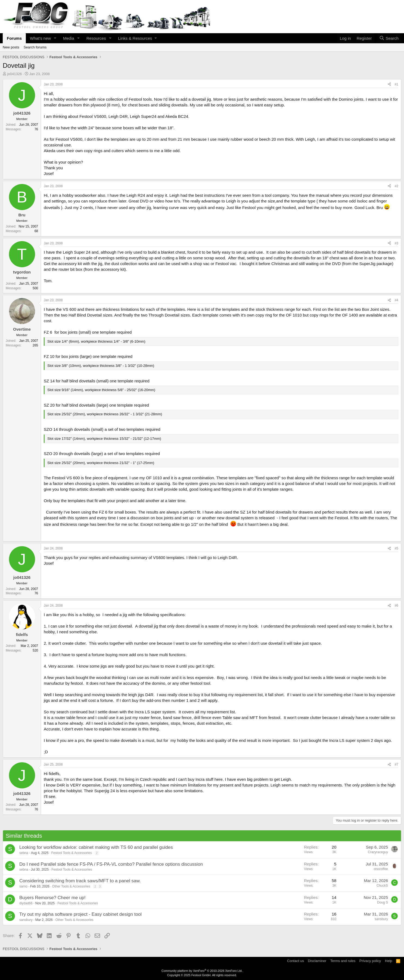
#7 (397, 764)
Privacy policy (370, 961)
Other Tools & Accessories (71, 886)
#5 (397, 548)
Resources (96, 38)
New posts (11, 47)
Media (69, 38)
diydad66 (26, 903)
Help (389, 961)
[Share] (389, 85)
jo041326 (15, 74)
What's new (40, 38)
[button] (55, 38)
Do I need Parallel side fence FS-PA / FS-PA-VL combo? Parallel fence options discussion (111, 864)
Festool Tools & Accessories (71, 853)
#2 (397, 186)
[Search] (389, 38)
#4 (397, 300)
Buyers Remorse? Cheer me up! (52, 898)
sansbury (26, 920)
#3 (397, 243)
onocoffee (381, 869)
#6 (397, 606)
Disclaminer (317, 961)
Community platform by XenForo (202, 971)
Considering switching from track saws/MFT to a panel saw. (80, 881)
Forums (14, 38)
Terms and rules (343, 961)
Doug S (383, 902)
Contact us (296, 961)
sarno (23, 886)
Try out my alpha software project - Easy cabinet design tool (80, 914)
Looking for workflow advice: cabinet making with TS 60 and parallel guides (96, 847)
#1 (397, 84)
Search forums (35, 47)
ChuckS (382, 886)
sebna (24, 853)
